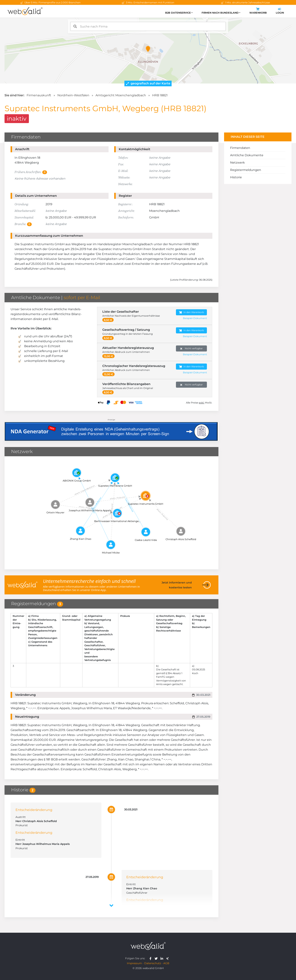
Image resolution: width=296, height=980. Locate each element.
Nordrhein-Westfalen (73, 95)
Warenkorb (258, 11)
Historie (236, 177)
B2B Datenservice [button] (178, 13)
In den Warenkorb (191, 312)
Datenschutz (153, 963)
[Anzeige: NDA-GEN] (111, 429)
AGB (166, 963)
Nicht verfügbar (192, 349)
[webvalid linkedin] (163, 958)
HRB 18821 (160, 95)
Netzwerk (237, 163)
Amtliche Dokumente (247, 155)
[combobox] (148, 26)
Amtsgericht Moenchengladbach (121, 95)
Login (280, 11)
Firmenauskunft (39, 95)
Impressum (134, 963)
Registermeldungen (246, 170)
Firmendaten (240, 148)
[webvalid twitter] (157, 958)
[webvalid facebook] (151, 958)
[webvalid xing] (168, 958)
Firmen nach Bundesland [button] (220, 13)
